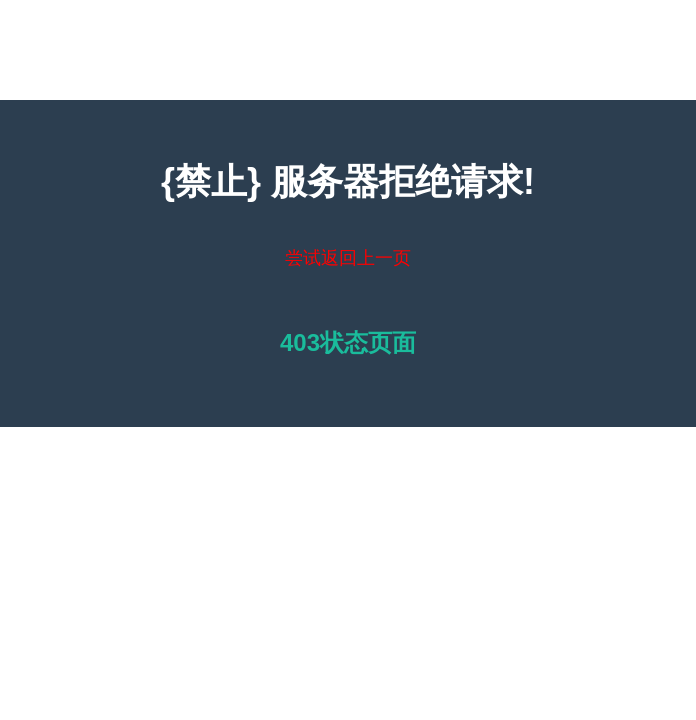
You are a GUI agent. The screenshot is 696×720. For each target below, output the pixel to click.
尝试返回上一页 (348, 258)
